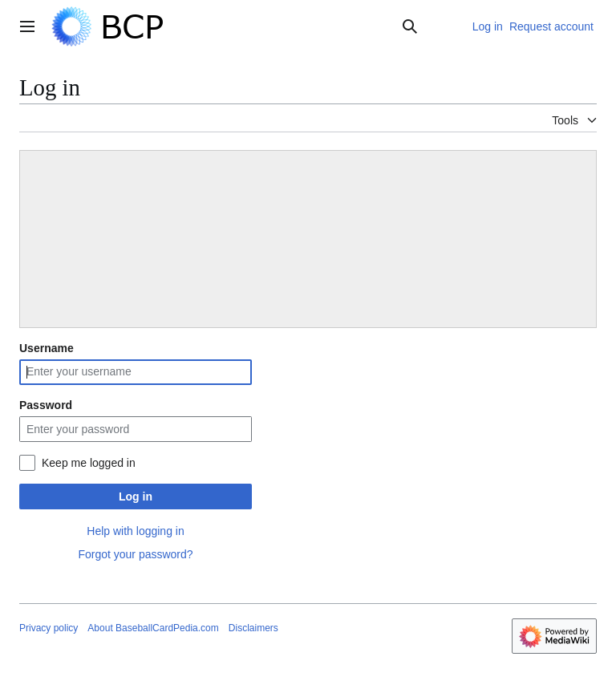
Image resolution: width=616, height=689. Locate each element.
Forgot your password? (135, 554)
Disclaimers (253, 628)
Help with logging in (135, 531)
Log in (136, 496)
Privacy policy (49, 628)
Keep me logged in (89, 463)
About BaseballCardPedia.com (153, 628)
